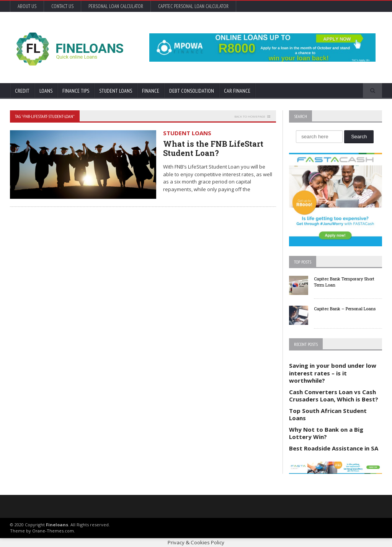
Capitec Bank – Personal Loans (345, 309)
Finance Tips (76, 91)
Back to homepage (250, 116)
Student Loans (116, 91)
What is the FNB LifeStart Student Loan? (213, 148)
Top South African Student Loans (328, 414)
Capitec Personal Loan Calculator (193, 6)
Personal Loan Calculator (116, 6)
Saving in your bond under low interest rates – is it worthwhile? (333, 373)
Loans (46, 91)
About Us (27, 6)
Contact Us (62, 6)
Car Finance (237, 91)
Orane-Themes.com (53, 531)
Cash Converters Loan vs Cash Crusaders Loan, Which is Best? (334, 396)
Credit (22, 91)
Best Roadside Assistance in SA (334, 448)
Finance (151, 91)
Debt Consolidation (192, 91)
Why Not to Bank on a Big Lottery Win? (326, 433)
